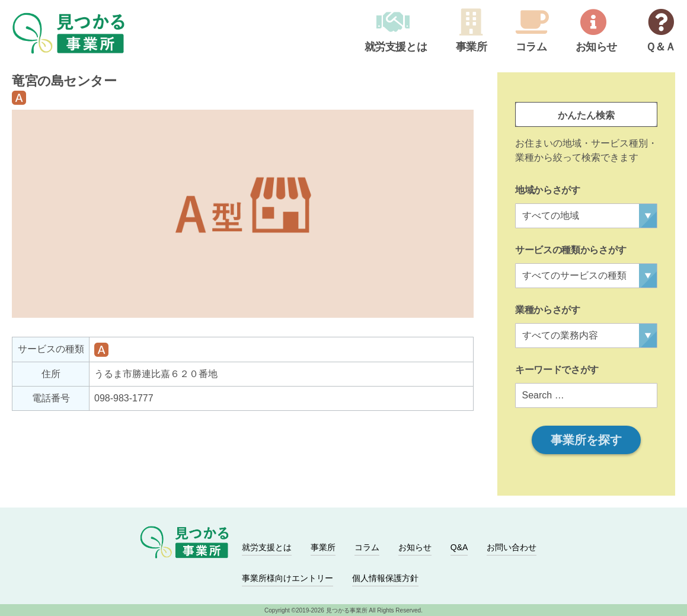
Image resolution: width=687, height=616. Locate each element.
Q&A (459, 547)
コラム (530, 47)
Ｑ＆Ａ (660, 47)
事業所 (470, 47)
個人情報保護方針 (385, 578)
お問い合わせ (512, 547)
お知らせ (595, 47)
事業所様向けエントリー (287, 578)
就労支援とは (395, 47)
